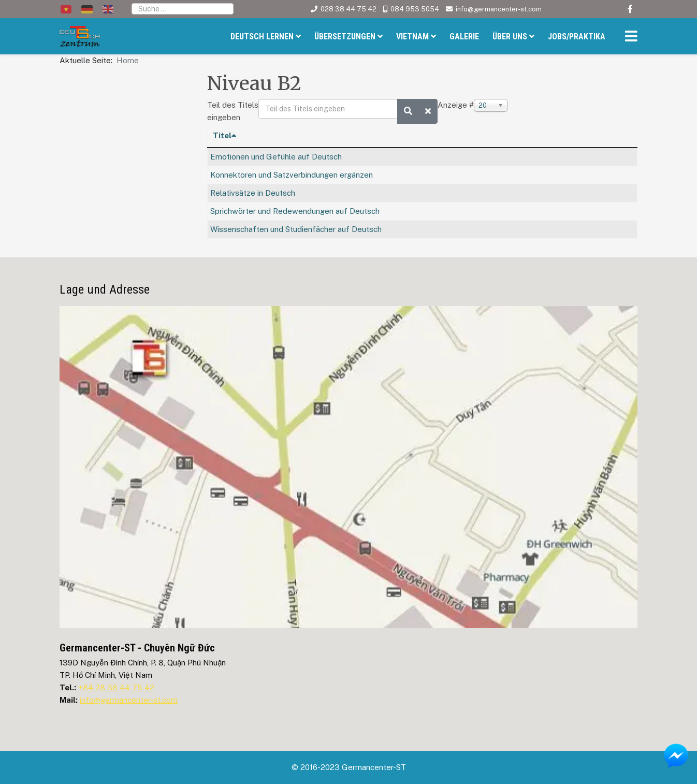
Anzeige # (456, 105)
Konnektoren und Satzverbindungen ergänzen (292, 175)
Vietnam (412, 37)
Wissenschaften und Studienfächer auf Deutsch (296, 229)
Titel (224, 135)
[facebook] (630, 9)
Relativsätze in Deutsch (253, 193)
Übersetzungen (345, 37)
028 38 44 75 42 (349, 9)
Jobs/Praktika (577, 37)
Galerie (464, 37)
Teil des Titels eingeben (233, 111)
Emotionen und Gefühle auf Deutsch (276, 157)
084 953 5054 (415, 9)
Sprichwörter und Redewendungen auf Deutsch (295, 211)
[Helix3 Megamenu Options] (629, 38)
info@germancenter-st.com (499, 9)
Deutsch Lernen (262, 37)
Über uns (510, 37)
